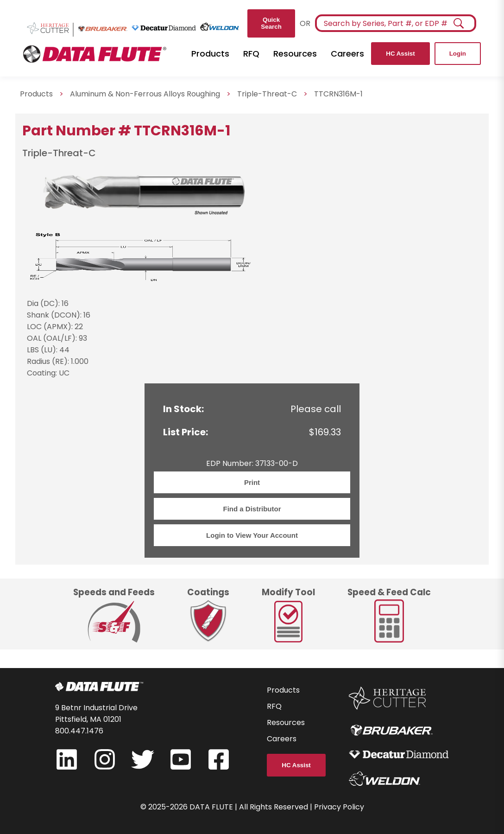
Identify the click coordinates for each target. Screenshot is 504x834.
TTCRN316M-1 (338, 94)
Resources (295, 54)
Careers (347, 54)
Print (252, 482)
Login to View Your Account (252, 535)
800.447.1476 (79, 731)
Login (458, 54)
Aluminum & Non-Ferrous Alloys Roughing (145, 94)
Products (210, 54)
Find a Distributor (252, 509)
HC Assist (400, 54)
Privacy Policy (339, 807)
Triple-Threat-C (267, 94)
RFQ (251, 54)
